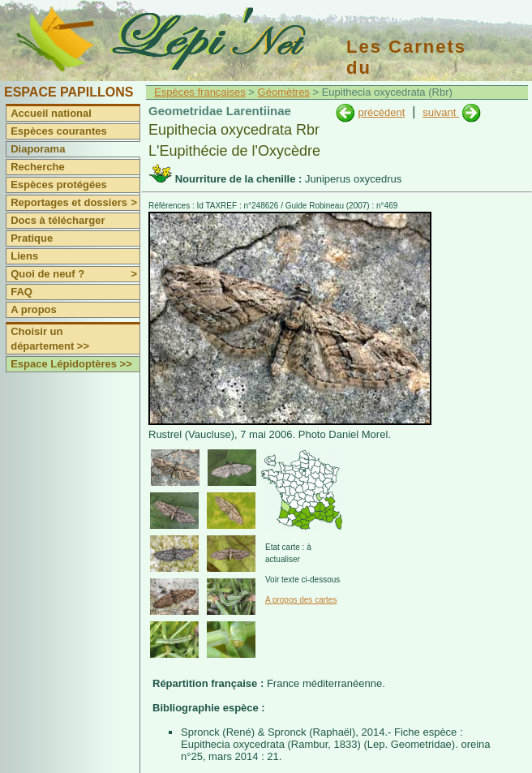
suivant (441, 112)
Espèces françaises (200, 92)
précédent (381, 112)
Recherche (37, 167)
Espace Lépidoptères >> (71, 364)
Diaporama (38, 149)
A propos (34, 309)
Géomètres (284, 92)
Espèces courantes (59, 131)
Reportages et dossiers (75, 203)
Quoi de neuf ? (75, 274)
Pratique (32, 238)
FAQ (21, 292)
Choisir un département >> (50, 339)
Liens (24, 256)
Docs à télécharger (58, 220)
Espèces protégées (59, 185)
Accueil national (51, 113)
